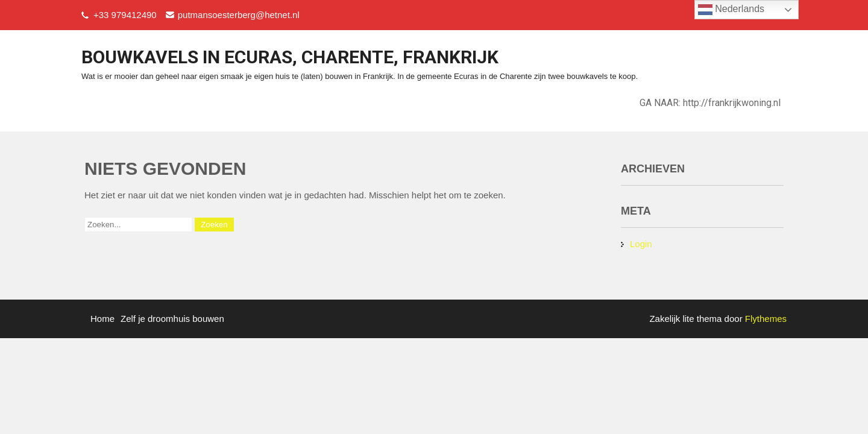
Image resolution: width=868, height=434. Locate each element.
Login (641, 244)
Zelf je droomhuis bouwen (172, 319)
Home (102, 319)
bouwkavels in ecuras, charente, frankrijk (290, 57)
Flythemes (765, 319)
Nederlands (731, 10)
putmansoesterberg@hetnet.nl (239, 15)
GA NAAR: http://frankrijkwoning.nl (710, 103)
